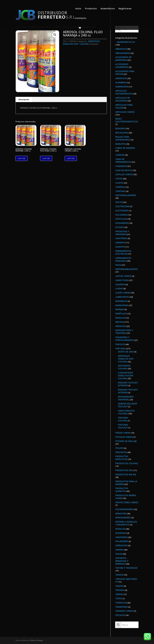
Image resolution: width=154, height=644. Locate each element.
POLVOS (120, 448)
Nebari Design (37, 640)
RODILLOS (120, 529)
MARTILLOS (121, 314)
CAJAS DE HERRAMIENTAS (123, 160)
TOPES (119, 598)
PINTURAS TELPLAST (123, 426)
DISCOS (119, 202)
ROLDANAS (121, 533)
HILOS (118, 265)
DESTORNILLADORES (126, 195)
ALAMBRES (121, 82)
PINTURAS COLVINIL (123, 419)
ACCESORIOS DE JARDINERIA (124, 59)
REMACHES (121, 513)
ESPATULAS (121, 219)
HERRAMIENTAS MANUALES (123, 259)
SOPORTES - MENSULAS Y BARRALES (122, 561)
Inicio (78, 9)
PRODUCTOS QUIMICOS (122, 490)
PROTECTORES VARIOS (127, 502)
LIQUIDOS (120, 284)
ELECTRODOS (122, 211)
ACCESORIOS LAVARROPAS (122, 66)
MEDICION (121, 326)
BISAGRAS (120, 128)
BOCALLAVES (122, 133)
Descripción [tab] (24, 99)
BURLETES (120, 144)
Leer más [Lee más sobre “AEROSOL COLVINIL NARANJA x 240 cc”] (21, 158)
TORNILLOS (121, 603)
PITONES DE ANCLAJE (126, 441)
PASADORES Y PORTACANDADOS (125, 339)
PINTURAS (120, 348)
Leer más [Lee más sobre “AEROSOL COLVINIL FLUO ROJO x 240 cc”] (46, 158)
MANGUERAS (122, 305)
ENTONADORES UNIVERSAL (126, 398)
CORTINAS (121, 191)
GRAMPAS (120, 243)
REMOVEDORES (123, 518)
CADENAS (120, 155)
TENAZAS (120, 590)
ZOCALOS (120, 615)
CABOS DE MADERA (125, 148)
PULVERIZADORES (124, 509)
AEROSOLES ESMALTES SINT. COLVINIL (81, 43)
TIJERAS (119, 594)
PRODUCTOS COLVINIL (127, 463)
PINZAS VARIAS (123, 433)
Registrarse (125, 9)
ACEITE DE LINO (126, 352)
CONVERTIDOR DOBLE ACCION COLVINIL (126, 376)
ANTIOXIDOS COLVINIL (124, 367)
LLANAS (119, 288)
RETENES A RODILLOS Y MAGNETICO (126, 523)
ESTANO (120, 227)
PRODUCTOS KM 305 (126, 474)
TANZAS (119, 575)
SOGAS (119, 554)
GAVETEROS (121, 238)
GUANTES (120, 247)
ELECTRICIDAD (123, 206)
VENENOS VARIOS (124, 611)
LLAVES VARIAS (123, 293)
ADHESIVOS (121, 78)
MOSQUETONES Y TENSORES (124, 332)
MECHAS (120, 322)
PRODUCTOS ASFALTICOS (122, 458)
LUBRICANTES (122, 297)
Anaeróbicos (108, 9)
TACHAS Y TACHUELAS (126, 568)
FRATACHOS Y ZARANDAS (122, 233)
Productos (91, 9)
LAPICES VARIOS (124, 276)
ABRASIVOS (121, 49)
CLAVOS (119, 183)
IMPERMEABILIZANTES (127, 269)
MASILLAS (120, 318)
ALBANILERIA (122, 87)
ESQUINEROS (122, 223)
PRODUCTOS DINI (124, 470)
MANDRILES (121, 301)
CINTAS (119, 179)
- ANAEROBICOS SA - (126, 42)
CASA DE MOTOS (124, 170)
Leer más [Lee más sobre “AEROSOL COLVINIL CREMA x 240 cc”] (71, 158)
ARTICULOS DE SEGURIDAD (123, 99)
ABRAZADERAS (123, 53)
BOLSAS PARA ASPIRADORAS (123, 138)
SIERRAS (120, 550)
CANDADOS (121, 166)
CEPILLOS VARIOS (124, 174)
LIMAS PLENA (122, 280)
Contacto (81, 18)
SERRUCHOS (122, 545)
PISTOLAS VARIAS (124, 437)
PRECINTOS (121, 452)
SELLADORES (122, 541)
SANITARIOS (121, 537)
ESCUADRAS (121, 215)
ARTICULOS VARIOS (125, 112)
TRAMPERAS (122, 607)
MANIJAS (120, 309)
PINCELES (120, 344)
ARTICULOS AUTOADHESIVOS (124, 92)
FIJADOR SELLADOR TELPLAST (127, 405)
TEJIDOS (119, 586)
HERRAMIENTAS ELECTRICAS (123, 252)
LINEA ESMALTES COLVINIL (126, 412)
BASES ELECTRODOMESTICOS (127, 120)
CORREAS (120, 187)
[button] (55, 35)
